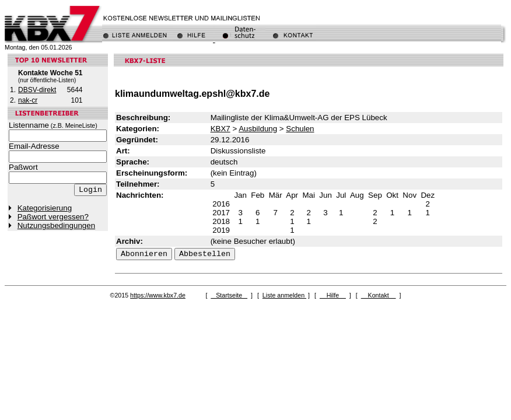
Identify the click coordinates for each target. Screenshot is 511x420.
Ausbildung (258, 129)
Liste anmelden (284, 295)
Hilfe (333, 295)
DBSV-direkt (37, 90)
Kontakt (379, 295)
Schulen (300, 129)
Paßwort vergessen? (53, 217)
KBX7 (220, 129)
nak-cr (28, 100)
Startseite (229, 295)
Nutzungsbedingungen (56, 225)
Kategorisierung (45, 208)
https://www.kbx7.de (158, 295)
